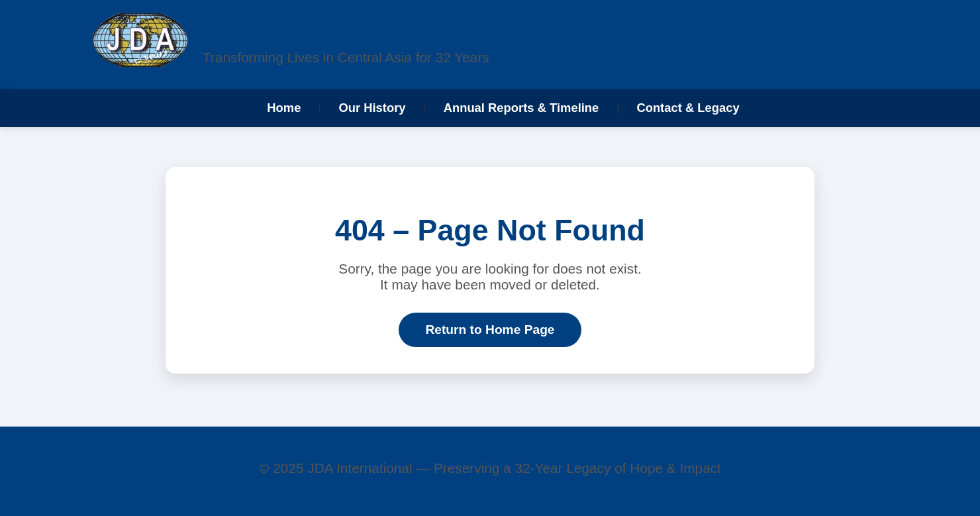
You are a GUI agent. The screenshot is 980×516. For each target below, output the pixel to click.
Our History (372, 108)
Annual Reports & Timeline (521, 108)
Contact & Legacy (688, 108)
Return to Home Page (490, 330)
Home (284, 108)
